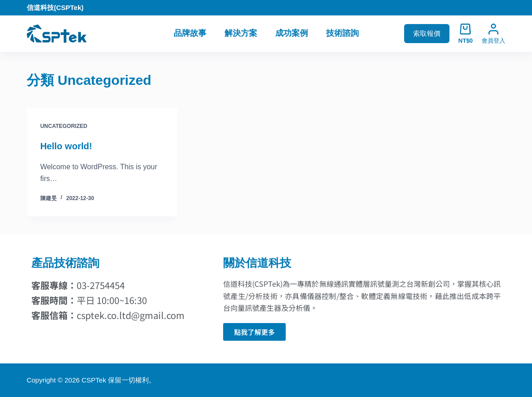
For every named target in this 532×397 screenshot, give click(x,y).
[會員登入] (493, 34)
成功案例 (292, 33)
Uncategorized (64, 126)
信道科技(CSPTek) (55, 7)
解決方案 (241, 33)
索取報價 (427, 33)
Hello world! (66, 146)
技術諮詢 (342, 33)
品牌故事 (190, 33)
